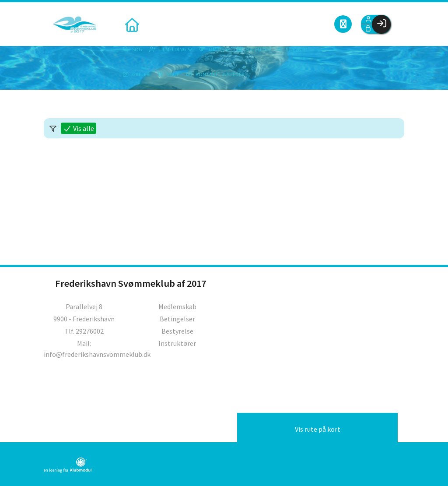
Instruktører (177, 343)
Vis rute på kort (318, 429)
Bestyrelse (177, 331)
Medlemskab (177, 306)
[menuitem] (131, 24)
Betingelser (177, 319)
